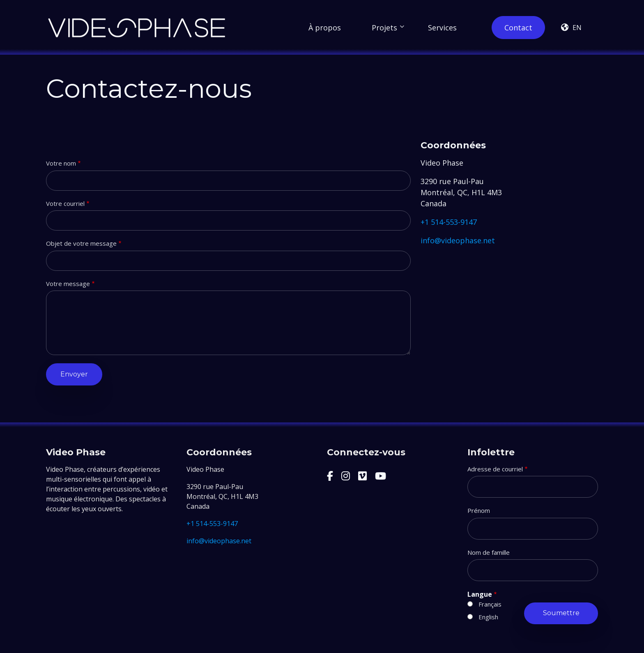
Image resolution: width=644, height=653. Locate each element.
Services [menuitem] (442, 28)
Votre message (68, 284)
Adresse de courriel (495, 469)
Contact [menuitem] (518, 28)
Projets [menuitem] (388, 31)
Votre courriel (65, 203)
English (488, 617)
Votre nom (61, 163)
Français (490, 604)
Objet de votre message (81, 243)
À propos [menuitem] (325, 28)
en (577, 28)
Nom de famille (489, 552)
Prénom (479, 510)
